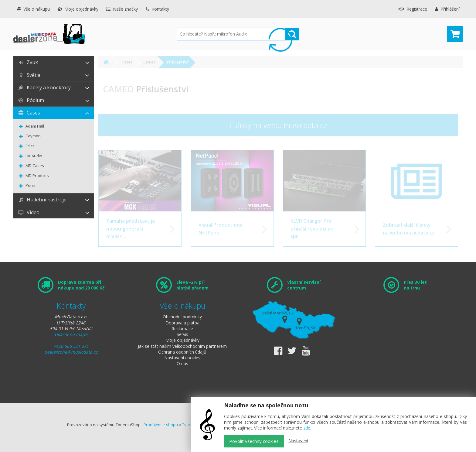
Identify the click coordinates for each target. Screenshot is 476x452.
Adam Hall (35, 126)
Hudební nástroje (42, 200)
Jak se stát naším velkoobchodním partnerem (182, 346)
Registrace (413, 9)
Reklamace (182, 329)
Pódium (31, 100)
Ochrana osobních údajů (182, 352)
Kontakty (157, 9)
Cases (29, 113)
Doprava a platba (182, 323)
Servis (182, 334)
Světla (29, 75)
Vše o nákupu (33, 9)
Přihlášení (447, 9)
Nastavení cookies (182, 358)
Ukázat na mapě (71, 334)
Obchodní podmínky (182, 317)
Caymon (33, 136)
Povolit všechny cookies (254, 441)
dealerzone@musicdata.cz (71, 352)
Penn (30, 185)
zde (307, 428)
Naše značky (122, 9)
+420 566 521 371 (71, 346)
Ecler (30, 146)
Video (29, 212)
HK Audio (34, 156)
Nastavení (298, 441)
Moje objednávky (78, 9)
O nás (182, 363)
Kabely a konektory (44, 87)
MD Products (37, 176)
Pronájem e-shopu (161, 425)
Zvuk (28, 62)
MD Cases (35, 166)
